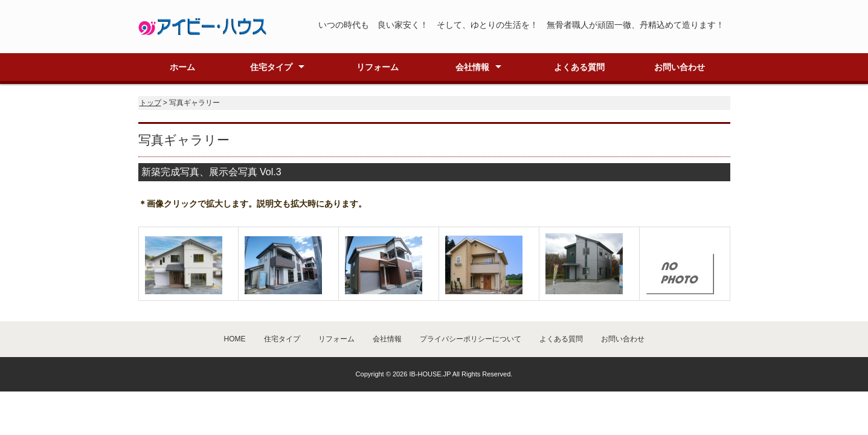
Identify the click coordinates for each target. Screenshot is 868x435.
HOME (235, 339)
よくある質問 (579, 67)
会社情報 (472, 67)
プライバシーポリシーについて (471, 339)
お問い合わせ (680, 67)
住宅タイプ (271, 67)
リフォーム (378, 67)
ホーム (182, 67)
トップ (150, 103)
